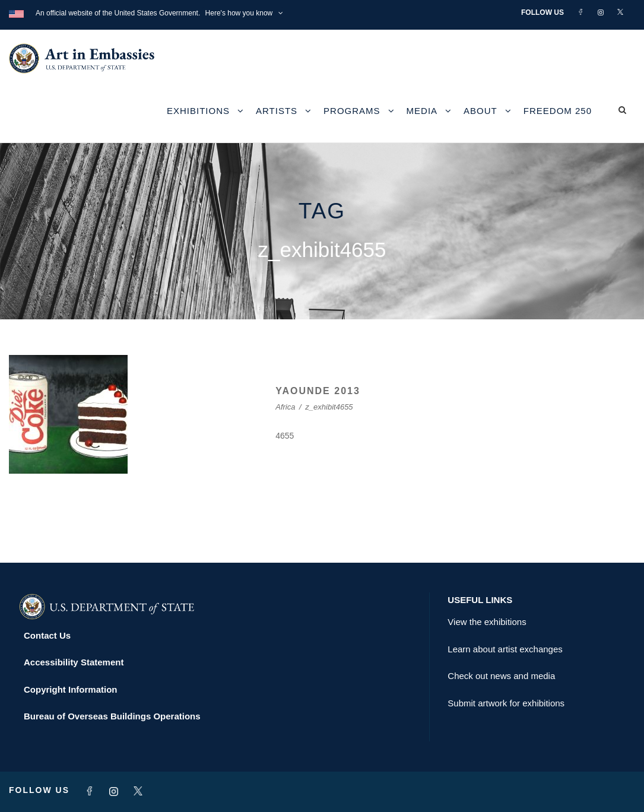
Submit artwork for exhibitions (506, 703)
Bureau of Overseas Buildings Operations (112, 716)
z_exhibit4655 (329, 407)
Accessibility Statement (74, 662)
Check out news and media (501, 676)
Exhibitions (198, 111)
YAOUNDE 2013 (318, 391)
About (480, 111)
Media (422, 111)
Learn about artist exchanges (505, 649)
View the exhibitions (487, 622)
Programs (352, 111)
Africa (285, 407)
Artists (277, 111)
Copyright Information (71, 689)
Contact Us (47, 635)
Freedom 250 (558, 111)
